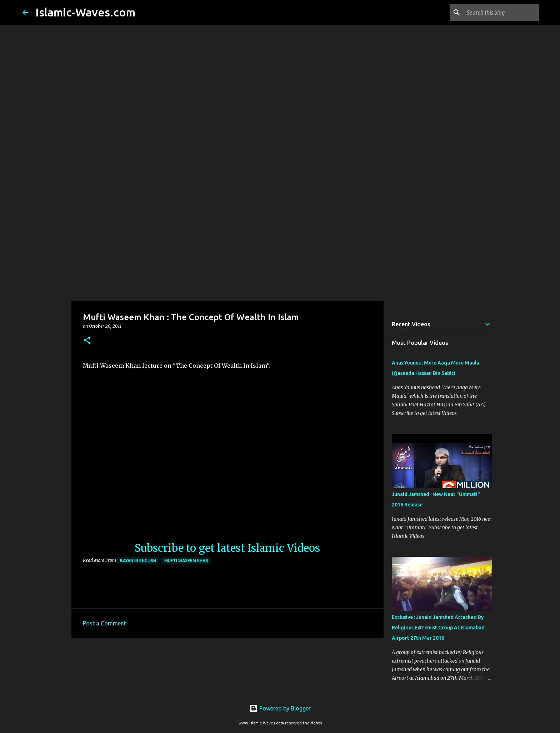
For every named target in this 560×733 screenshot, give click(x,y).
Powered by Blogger (280, 708)
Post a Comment (104, 623)
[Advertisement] (280, 244)
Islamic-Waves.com (85, 12)
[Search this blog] (501, 13)
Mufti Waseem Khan (186, 561)
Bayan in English (138, 561)
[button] (87, 341)
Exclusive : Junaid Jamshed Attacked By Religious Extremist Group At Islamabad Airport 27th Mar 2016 (438, 628)
